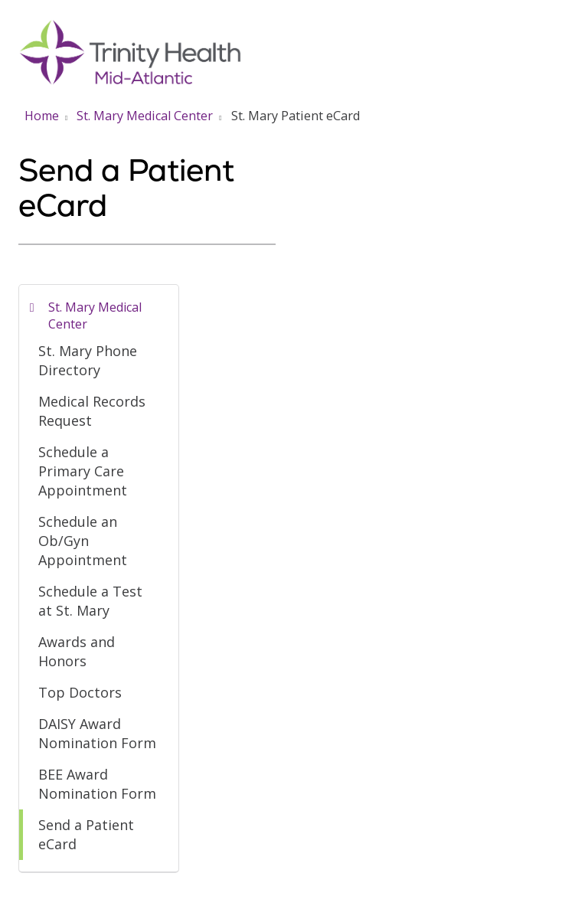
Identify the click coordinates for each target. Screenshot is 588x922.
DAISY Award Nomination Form (97, 733)
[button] (567, 29)
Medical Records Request (92, 411)
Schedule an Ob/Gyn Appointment (83, 541)
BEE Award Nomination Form (97, 784)
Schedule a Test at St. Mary (90, 601)
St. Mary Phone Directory (88, 360)
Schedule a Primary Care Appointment (83, 471)
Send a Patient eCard (86, 834)
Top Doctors (80, 692)
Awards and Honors (77, 651)
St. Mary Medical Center (95, 316)
